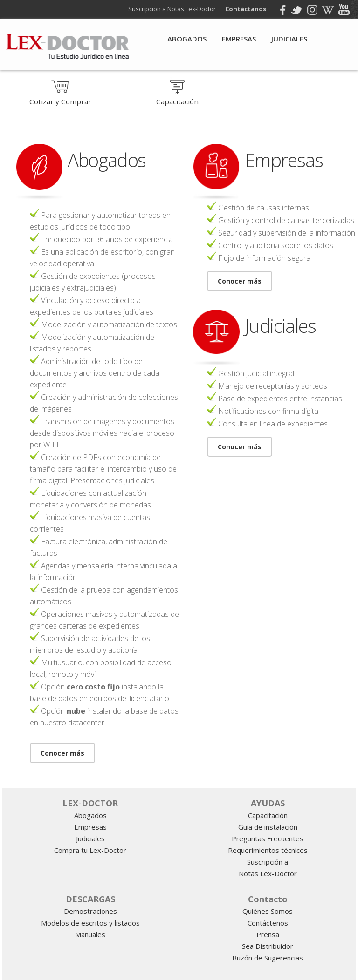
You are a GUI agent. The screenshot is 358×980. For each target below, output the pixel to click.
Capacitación (177, 97)
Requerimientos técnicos (268, 850)
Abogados (187, 39)
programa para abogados (213, 777)
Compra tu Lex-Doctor (90, 850)
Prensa (268, 934)
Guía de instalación (268, 827)
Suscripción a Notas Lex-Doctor (175, 9)
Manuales (90, 934)
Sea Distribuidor (268, 946)
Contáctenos (268, 923)
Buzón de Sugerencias (268, 958)
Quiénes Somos (268, 911)
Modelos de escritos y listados (90, 923)
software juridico (182, 777)
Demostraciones (90, 911)
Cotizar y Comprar (60, 97)
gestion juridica (196, 777)
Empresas (239, 39)
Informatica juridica (329, 777)
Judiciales (289, 39)
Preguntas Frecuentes (268, 838)
